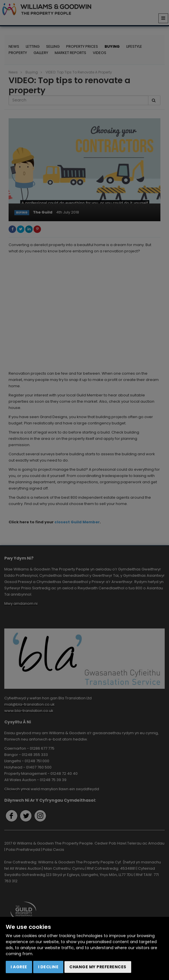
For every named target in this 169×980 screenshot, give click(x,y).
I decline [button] (48, 967)
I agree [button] (19, 967)
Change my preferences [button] (98, 967)
